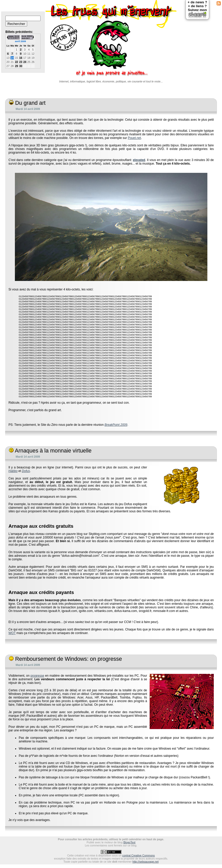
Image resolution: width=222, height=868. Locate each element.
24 (25, 62)
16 (21, 58)
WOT (12, 633)
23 (21, 62)
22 (16, 62)
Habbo (13, 471)
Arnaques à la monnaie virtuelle (50, 451)
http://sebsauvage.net (146, 862)
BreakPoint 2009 (116, 425)
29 (16, 66)
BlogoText (129, 842)
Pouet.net (134, 138)
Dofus (26, 471)
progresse (37, 676)
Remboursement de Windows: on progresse (65, 659)
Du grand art (27, 103)
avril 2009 (20, 41)
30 (21, 66)
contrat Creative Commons (138, 855)
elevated (139, 160)
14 (12, 58)
